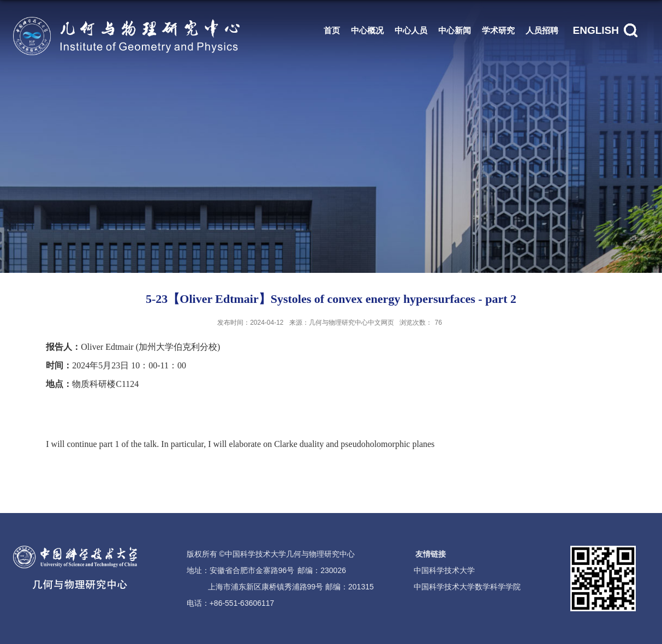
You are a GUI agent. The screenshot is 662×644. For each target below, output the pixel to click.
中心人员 (411, 30)
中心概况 (367, 30)
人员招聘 (542, 30)
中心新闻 (455, 30)
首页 (332, 30)
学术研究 (498, 30)
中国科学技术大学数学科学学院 (467, 587)
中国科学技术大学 (444, 570)
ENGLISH (596, 30)
